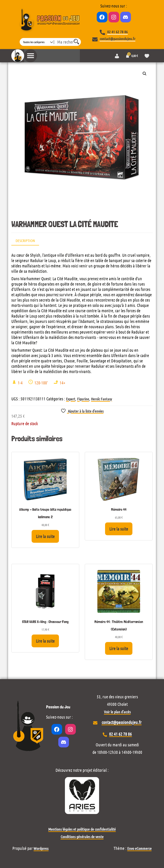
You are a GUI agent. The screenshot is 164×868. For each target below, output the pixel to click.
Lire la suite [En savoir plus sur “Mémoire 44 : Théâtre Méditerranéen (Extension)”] (119, 648)
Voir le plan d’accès (117, 712)
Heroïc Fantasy (101, 399)
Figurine (83, 399)
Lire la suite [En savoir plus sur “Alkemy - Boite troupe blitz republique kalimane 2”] (45, 536)
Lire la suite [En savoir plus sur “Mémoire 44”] (119, 529)
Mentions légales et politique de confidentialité (82, 829)
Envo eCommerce (139, 848)
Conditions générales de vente (82, 837)
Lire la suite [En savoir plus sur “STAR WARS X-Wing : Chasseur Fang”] (45, 641)
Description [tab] (25, 241)
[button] (145, 74)
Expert (71, 399)
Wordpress (41, 848)
